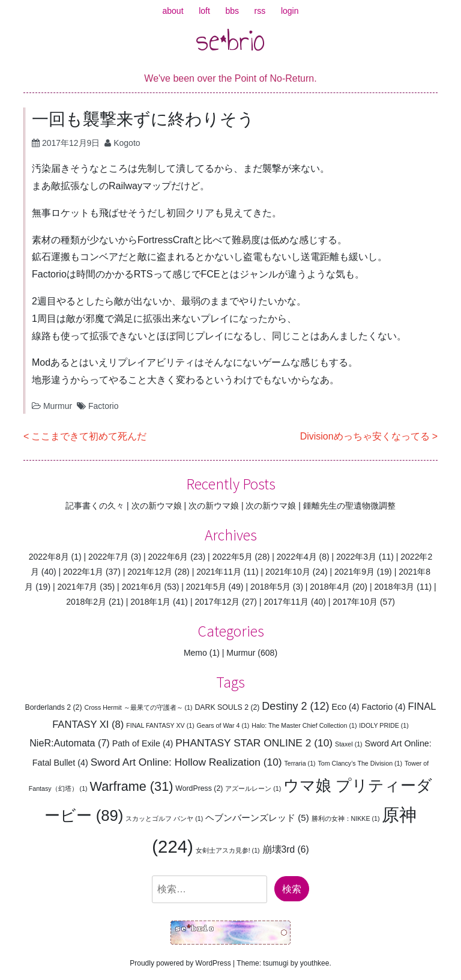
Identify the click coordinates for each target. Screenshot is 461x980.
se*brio (230, 40)
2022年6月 (168, 557)
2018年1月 (150, 602)
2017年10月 (355, 602)
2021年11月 (219, 572)
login (290, 11)
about (173, 11)
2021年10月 (288, 572)
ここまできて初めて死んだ (89, 436)
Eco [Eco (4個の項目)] (345, 707)
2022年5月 (233, 557)
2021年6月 (142, 587)
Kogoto (127, 143)
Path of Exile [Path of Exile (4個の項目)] (143, 743)
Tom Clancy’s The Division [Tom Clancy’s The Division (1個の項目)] (360, 763)
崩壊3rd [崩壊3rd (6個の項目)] (286, 849)
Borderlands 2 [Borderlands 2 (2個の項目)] (54, 707)
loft (204, 11)
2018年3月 (394, 587)
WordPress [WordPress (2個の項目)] (199, 788)
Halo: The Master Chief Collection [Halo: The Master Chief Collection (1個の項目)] (304, 725)
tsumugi (276, 963)
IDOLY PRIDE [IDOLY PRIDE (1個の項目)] (384, 725)
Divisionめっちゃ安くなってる (365, 436)
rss (260, 11)
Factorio (104, 406)
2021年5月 (206, 587)
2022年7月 (108, 557)
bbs (232, 11)
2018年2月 (86, 602)
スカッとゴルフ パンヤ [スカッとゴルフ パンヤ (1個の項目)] (164, 818)
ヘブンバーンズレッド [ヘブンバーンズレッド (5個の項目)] (257, 818)
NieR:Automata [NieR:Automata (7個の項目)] (70, 743)
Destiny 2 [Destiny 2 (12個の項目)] (295, 706)
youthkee (315, 963)
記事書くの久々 (95, 506)
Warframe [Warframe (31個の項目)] (132, 786)
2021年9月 (354, 572)
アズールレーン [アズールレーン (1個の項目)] (253, 788)
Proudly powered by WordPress (180, 963)
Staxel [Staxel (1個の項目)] (349, 744)
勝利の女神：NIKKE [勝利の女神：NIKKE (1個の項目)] (346, 818)
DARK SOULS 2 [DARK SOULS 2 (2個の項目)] (227, 707)
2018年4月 (330, 587)
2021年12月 (150, 572)
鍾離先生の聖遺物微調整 (349, 506)
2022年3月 (356, 557)
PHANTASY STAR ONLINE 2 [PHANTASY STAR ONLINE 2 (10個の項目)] (254, 743)
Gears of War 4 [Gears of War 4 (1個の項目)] (223, 725)
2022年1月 (83, 572)
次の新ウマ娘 (157, 506)
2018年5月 (270, 587)
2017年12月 (217, 602)
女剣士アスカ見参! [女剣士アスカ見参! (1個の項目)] (228, 850)
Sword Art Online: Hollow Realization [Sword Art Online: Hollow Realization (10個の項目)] (186, 762)
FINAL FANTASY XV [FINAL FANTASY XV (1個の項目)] (160, 725)
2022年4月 (297, 557)
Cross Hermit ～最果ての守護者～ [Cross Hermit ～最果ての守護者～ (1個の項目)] (138, 707)
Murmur (58, 406)
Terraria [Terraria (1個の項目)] (300, 763)
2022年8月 (49, 557)
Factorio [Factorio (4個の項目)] (383, 707)
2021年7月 (77, 587)
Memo (195, 653)
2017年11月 (286, 602)
